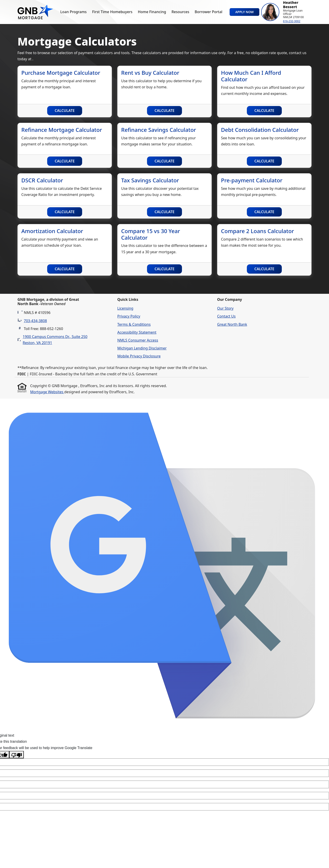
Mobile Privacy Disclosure (139, 356)
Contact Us (226, 316)
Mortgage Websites (47, 392)
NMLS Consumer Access (138, 340)
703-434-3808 (35, 321)
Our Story (225, 308)
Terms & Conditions (134, 324)
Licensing (125, 308)
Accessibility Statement (137, 332)
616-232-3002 (292, 21)
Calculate (65, 111)
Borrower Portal (209, 12)
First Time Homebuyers (112, 12)
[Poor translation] (17, 755)
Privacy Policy (129, 316)
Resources (180, 12)
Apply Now (244, 12)
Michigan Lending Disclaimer (142, 348)
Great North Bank (232, 324)
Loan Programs (74, 12)
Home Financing (152, 12)
